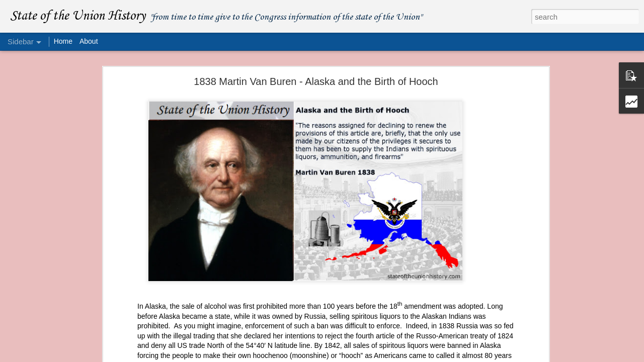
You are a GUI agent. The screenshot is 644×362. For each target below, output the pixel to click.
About (89, 41)
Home (63, 41)
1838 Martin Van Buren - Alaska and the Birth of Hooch (316, 81)
